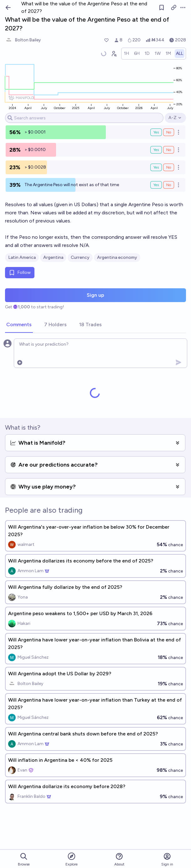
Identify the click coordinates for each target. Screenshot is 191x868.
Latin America (22, 257)
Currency (80, 257)
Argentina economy (117, 257)
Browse (24, 859)
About (119, 859)
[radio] (126, 54)
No (169, 132)
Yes (156, 132)
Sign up (95, 295)
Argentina (53, 257)
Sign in (167, 859)
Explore (72, 859)
